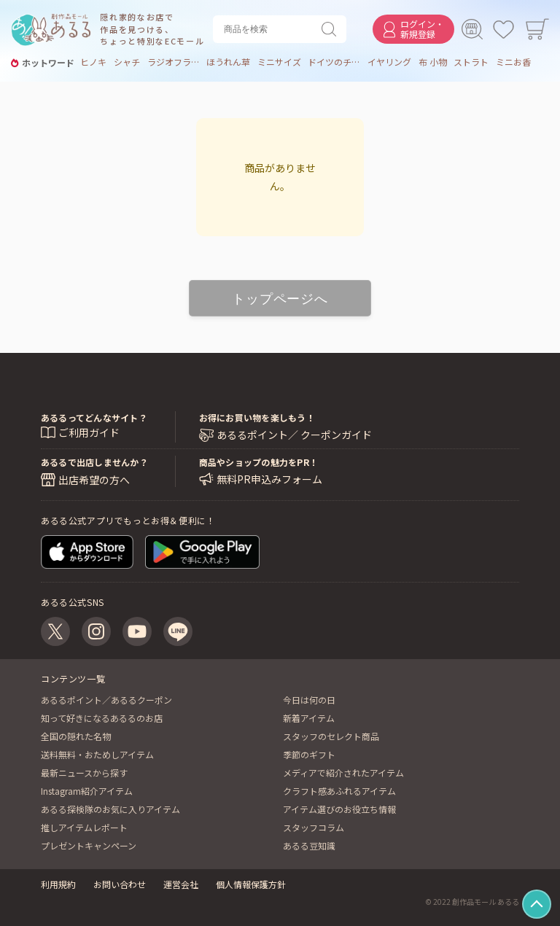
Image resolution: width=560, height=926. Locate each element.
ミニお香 (513, 62)
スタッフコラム (314, 827)
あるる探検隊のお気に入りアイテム (110, 809)
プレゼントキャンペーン (89, 845)
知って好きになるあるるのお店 (102, 718)
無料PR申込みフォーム (269, 479)
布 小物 (433, 62)
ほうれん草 (228, 62)
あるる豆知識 (309, 845)
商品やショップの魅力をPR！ (258, 462)
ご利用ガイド (89, 432)
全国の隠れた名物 (76, 736)
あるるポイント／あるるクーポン (106, 700)
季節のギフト (309, 754)
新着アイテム (309, 718)
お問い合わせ (120, 884)
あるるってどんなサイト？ (94, 417)
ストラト (471, 62)
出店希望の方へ (94, 480)
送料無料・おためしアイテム (97, 754)
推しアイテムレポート (84, 827)
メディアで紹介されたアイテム (343, 773)
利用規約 (58, 884)
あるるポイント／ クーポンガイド (294, 435)
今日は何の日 (309, 700)
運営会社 (181, 884)
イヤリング (389, 62)
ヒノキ (93, 62)
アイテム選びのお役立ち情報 (339, 809)
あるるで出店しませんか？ (94, 462)
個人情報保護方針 (251, 884)
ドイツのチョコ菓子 (334, 62)
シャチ (127, 62)
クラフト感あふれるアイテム (339, 791)
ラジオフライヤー (174, 62)
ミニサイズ (279, 62)
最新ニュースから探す (84, 773)
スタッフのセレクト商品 (331, 736)
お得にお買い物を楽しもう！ (257, 417)
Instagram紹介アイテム (87, 791)
